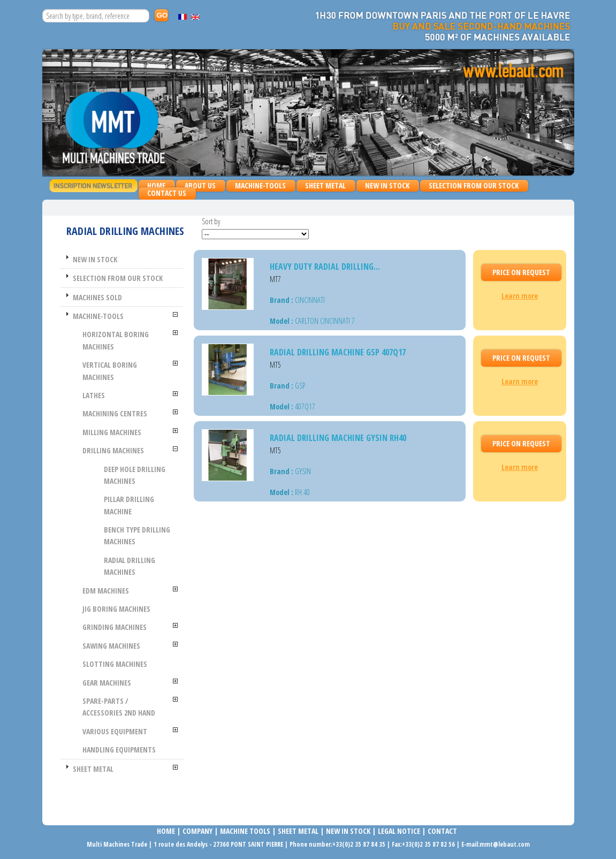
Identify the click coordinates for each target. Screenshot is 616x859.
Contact (442, 831)
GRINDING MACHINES (115, 627)
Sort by (211, 221)
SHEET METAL (323, 186)
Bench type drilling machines (137, 535)
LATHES (94, 395)
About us (200, 185)
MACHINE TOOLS (244, 831)
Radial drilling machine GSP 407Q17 (338, 352)
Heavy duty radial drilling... (325, 267)
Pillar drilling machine (129, 505)
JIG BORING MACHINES (116, 609)
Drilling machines (113, 450)
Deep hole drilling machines (135, 475)
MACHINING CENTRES (115, 413)
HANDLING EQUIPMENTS (119, 750)
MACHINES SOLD (97, 297)
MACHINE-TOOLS (258, 186)
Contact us (167, 193)
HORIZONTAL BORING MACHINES (116, 340)
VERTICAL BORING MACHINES (110, 371)
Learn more (520, 296)
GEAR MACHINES (107, 683)
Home (156, 185)
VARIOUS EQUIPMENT (115, 731)
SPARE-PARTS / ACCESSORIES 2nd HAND (119, 707)
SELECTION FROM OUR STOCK (474, 185)
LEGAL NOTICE (399, 831)
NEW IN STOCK (387, 185)
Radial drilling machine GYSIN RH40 (338, 438)
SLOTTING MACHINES (115, 664)
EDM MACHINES (106, 591)
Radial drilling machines (130, 566)
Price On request (521, 272)
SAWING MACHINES (111, 646)
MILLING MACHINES (112, 432)
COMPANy (197, 831)
